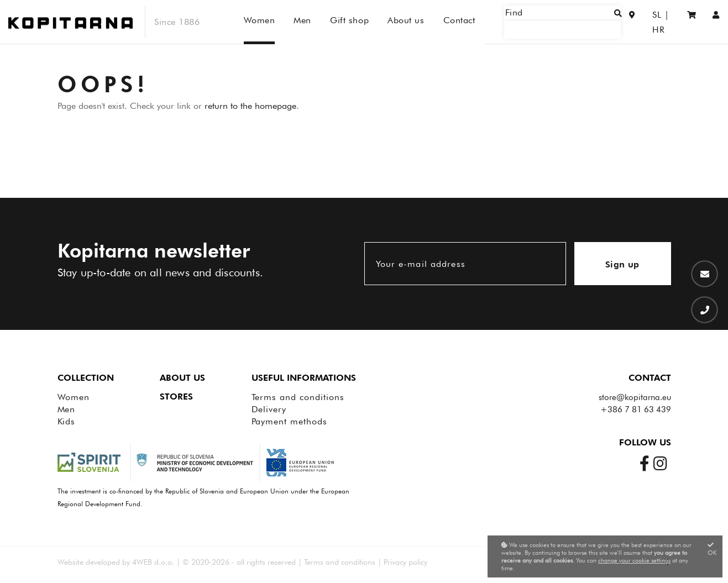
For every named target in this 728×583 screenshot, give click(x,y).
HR (664, 22)
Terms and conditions (298, 397)
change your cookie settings (634, 560)
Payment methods (289, 421)
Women (74, 397)
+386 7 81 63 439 (636, 409)
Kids (67, 421)
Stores (176, 396)
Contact (650, 378)
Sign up (622, 264)
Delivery (269, 409)
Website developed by (94, 562)
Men (67, 409)
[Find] (579, 22)
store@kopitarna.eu (635, 397)
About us (182, 378)
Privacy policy (405, 562)
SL (643, 22)
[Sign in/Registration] (716, 22)
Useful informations (304, 378)
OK (712, 549)
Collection (86, 378)
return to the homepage (250, 106)
